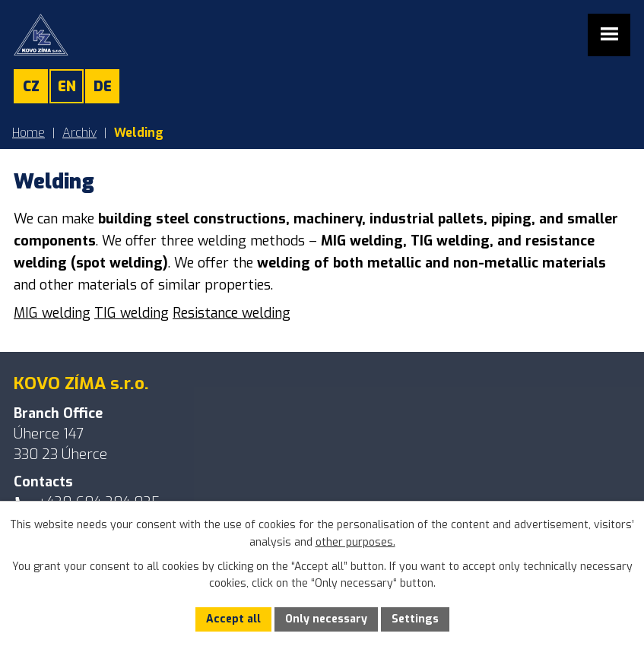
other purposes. (355, 542)
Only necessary (326, 619)
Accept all (233, 619)
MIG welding (52, 313)
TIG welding (132, 313)
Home (29, 133)
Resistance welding (232, 313)
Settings (415, 619)
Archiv (79, 133)
